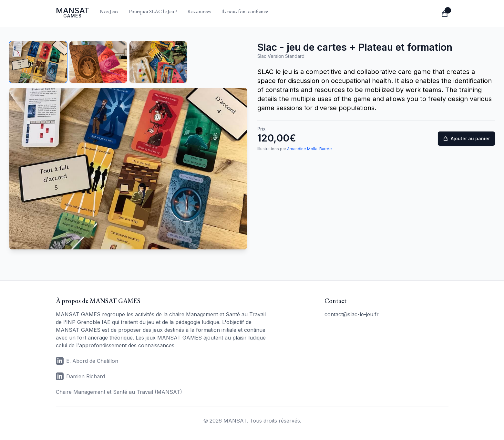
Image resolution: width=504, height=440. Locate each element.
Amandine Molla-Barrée (309, 149)
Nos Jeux (109, 11)
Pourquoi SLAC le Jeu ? (153, 11)
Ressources (199, 11)
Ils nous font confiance (245, 11)
